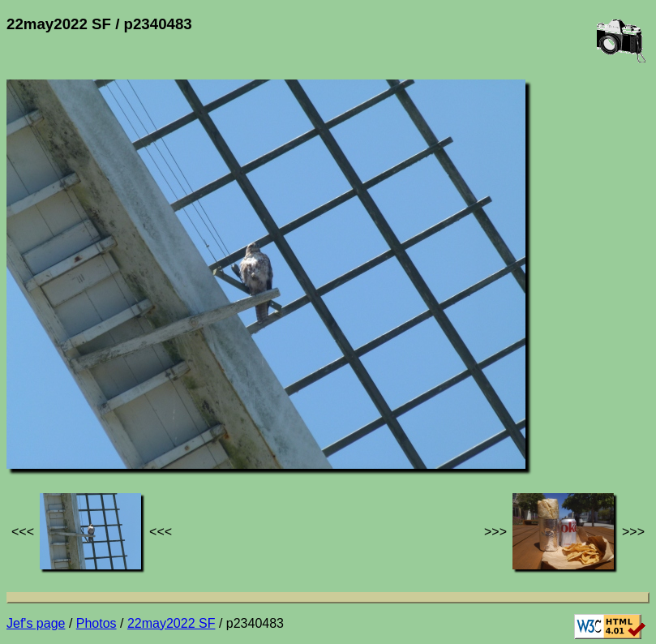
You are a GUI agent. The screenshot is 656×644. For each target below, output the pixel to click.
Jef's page (36, 623)
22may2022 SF (172, 623)
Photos (96, 623)
